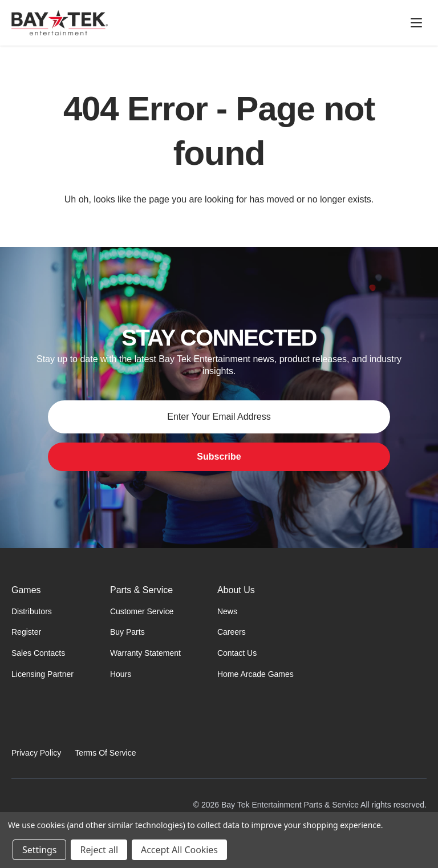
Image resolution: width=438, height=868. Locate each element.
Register (26, 632)
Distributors (32, 611)
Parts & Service (141, 590)
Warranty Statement (145, 653)
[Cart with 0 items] (390, 23)
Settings (39, 850)
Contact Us (237, 653)
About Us (236, 590)
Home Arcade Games (255, 674)
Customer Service (142, 611)
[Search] (335, 23)
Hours (121, 674)
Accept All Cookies (179, 850)
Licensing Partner (42, 674)
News (227, 611)
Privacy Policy (36, 753)
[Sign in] (363, 23)
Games (26, 590)
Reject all (99, 850)
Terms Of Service (105, 753)
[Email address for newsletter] (219, 417)
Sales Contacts (38, 653)
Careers (232, 632)
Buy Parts (127, 632)
